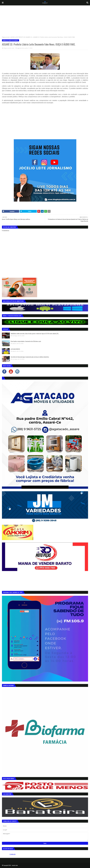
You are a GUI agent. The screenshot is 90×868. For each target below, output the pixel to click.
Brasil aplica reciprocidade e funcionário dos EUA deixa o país (26, 341)
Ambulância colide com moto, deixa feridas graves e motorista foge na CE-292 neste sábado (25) (35, 334)
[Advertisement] (45, 20)
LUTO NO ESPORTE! (15, 349)
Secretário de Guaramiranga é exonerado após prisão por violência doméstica (30, 357)
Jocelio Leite (15, 865)
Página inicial (6, 37)
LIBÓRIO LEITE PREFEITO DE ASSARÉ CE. (21, 37)
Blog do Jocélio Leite (9, 48)
